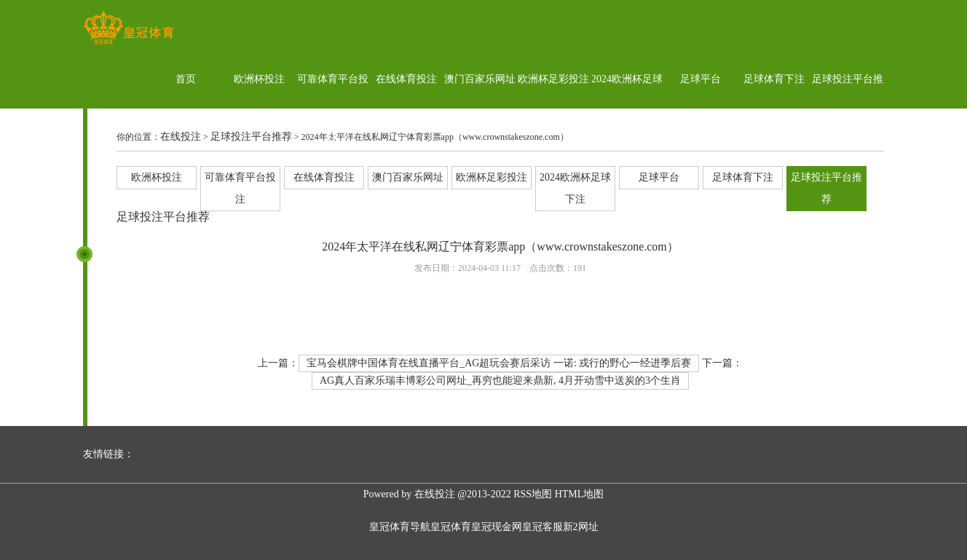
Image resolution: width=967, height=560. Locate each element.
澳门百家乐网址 (480, 79)
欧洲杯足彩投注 (553, 79)
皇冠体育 (451, 527)
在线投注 (181, 137)
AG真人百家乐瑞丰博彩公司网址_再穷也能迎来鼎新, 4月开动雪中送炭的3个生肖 (500, 380)
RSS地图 (533, 494)
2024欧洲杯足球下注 (627, 108)
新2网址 (581, 527)
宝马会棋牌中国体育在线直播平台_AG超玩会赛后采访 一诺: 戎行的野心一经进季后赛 (499, 363)
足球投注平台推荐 (848, 108)
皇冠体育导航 (400, 527)
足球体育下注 (774, 79)
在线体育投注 (406, 79)
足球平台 (700, 79)
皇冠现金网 (497, 527)
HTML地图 (580, 494)
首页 (186, 79)
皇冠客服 (542, 527)
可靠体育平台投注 (333, 108)
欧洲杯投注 (259, 79)
